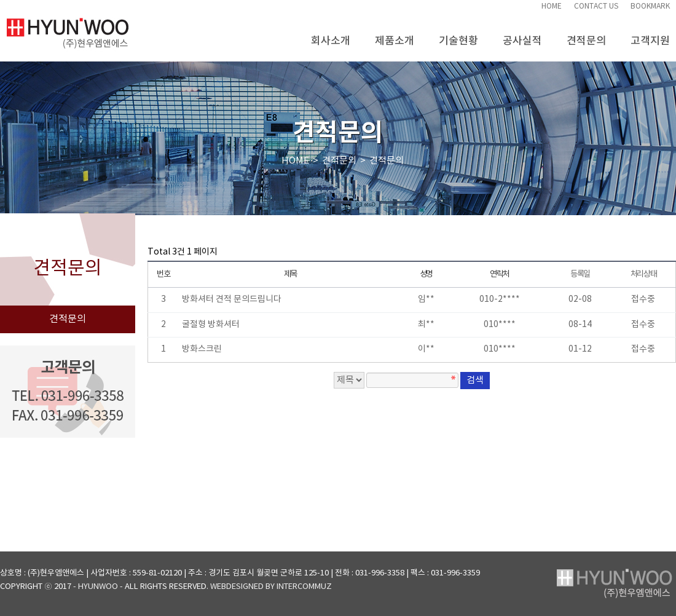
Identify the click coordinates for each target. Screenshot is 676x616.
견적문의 (586, 36)
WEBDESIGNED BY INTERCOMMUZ (271, 587)
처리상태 (644, 274)
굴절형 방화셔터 (211, 325)
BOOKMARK (650, 6)
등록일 (580, 274)
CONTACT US (596, 6)
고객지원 (650, 36)
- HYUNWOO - (98, 587)
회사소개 (331, 36)
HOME (552, 6)
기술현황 (458, 36)
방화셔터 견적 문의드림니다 (232, 299)
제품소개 (395, 36)
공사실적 (522, 36)
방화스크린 (202, 349)
